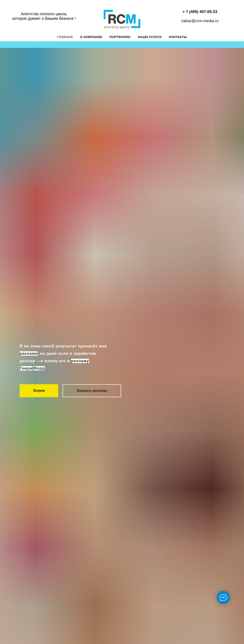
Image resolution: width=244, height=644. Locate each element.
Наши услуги (150, 37)
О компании (91, 37)
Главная (65, 37)
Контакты (178, 37)
